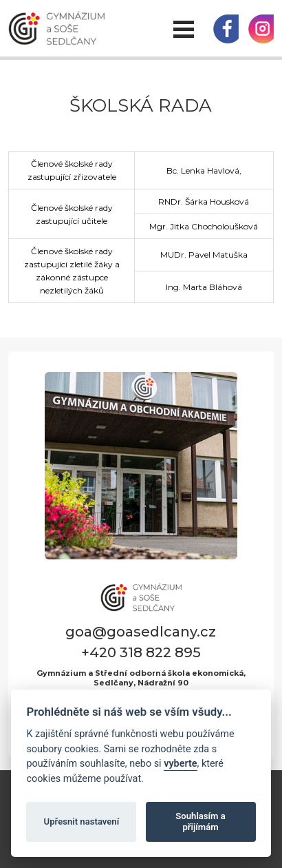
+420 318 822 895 (141, 652)
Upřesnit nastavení (82, 821)
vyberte (180, 764)
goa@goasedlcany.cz (141, 632)
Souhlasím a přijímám (200, 821)
